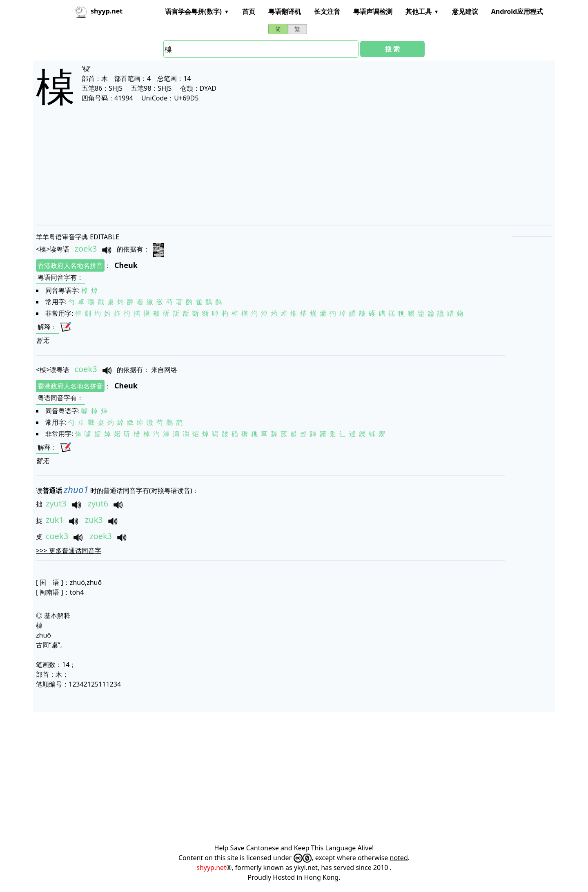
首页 (249, 11)
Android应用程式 (517, 11)
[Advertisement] (281, 172)
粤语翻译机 (285, 11)
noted (399, 858)
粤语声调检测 (373, 11)
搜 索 (392, 49)
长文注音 (327, 11)
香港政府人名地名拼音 (70, 265)
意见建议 (465, 11)
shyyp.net (211, 867)
